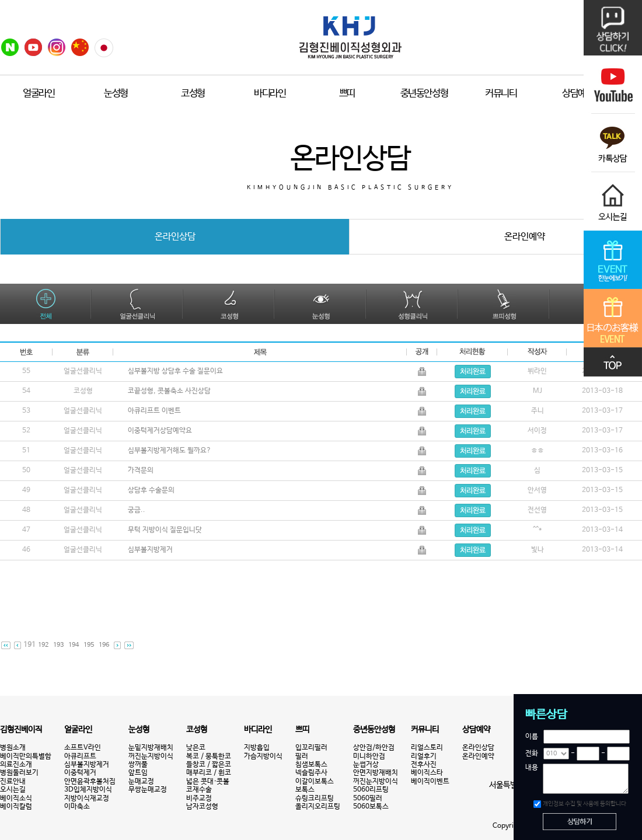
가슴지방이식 (263, 757)
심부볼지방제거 (151, 550)
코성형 (193, 94)
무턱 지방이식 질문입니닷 (166, 530)
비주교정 (199, 799)
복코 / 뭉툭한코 (209, 757)
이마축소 (77, 807)
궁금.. (138, 510)
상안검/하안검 (374, 748)
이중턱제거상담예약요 (161, 431)
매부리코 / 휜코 (209, 773)
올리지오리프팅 (318, 807)
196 (104, 645)
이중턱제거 (80, 773)
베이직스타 (427, 773)
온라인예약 (478, 757)
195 (89, 645)
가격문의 (142, 470)
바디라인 (270, 94)
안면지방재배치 (376, 773)
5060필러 (368, 799)
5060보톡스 (371, 807)
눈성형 (116, 94)
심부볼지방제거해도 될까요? (171, 451)
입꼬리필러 (311, 748)
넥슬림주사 (311, 773)
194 (74, 645)
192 (43, 645)
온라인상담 (478, 748)
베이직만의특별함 (26, 757)
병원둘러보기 (19, 773)
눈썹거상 (366, 765)
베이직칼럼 (16, 807)
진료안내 (13, 782)
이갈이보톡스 (315, 782)
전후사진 (424, 765)
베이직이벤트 (430, 782)
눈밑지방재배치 (151, 748)
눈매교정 (141, 782)
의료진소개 (16, 765)
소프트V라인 (83, 748)
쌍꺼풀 (138, 765)
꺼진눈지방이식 (151, 757)
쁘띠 (347, 94)
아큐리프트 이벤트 (156, 411)
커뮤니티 (501, 94)
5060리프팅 (371, 790)
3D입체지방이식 (88, 790)
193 (58, 645)
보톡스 (305, 790)
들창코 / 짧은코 (209, 765)
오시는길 (13, 790)
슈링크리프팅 (315, 799)
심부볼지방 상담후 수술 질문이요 (177, 371)
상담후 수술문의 (152, 490)
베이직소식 (16, 799)
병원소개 (13, 748)
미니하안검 (369, 757)
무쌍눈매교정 (148, 790)
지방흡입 (257, 748)
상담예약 (578, 94)
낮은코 (196, 748)
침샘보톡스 (311, 765)
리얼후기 (424, 757)
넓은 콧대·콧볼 (208, 782)
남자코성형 (202, 807)
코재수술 (199, 790)
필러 (302, 757)
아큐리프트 (80, 757)
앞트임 (138, 773)
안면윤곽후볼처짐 (90, 782)
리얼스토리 (427, 748)
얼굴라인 (39, 94)
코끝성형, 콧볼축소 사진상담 (170, 391)
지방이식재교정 (87, 799)
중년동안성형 (424, 94)
